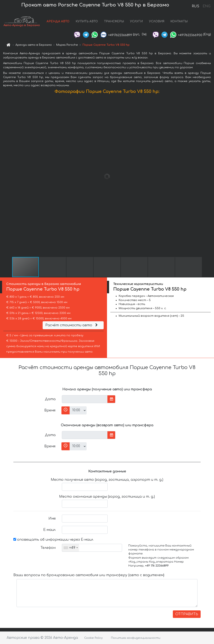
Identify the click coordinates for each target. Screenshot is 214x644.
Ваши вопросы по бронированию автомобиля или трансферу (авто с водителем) (89, 575)
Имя (52, 519)
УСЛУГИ (136, 21)
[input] (85, 399)
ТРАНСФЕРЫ (114, 21)
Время (50, 410)
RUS (196, 6)
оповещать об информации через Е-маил (53, 540)
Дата (50, 399)
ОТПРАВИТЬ (187, 614)
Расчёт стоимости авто (72, 325)
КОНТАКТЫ (179, 21)
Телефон (48, 548)
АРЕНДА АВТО (58, 21)
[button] (210, 176)
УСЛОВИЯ (157, 21)
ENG (206, 6)
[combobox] (71, 548)
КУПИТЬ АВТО (87, 21)
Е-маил (49, 530)
